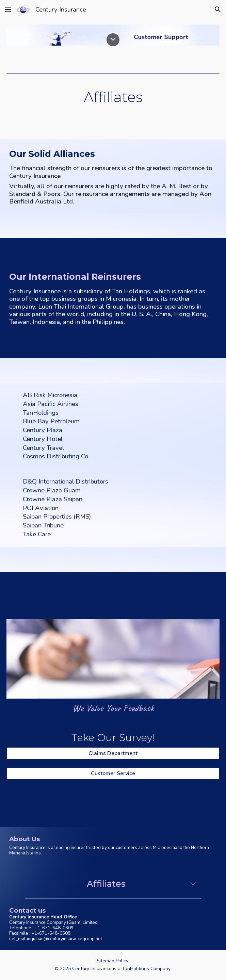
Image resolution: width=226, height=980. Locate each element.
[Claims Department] (113, 753)
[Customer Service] (113, 773)
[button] (8, 9)
